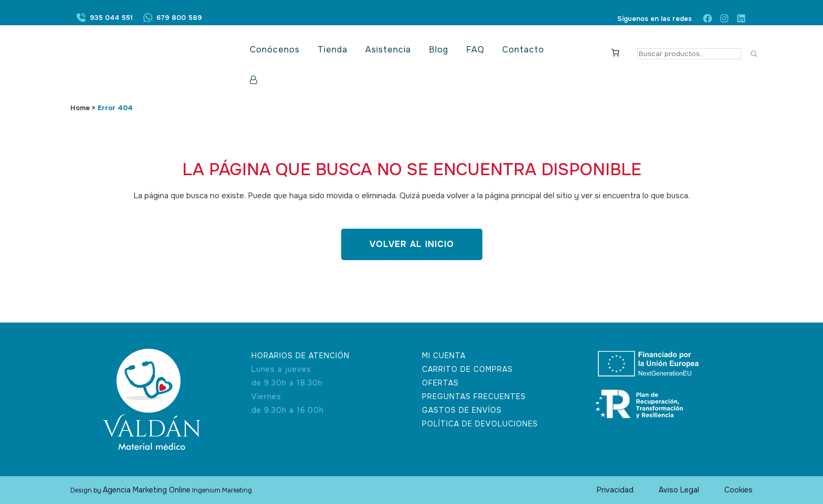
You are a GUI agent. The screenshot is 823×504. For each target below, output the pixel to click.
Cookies (738, 490)
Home (80, 108)
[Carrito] (616, 52)
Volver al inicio (412, 244)
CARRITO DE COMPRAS (467, 369)
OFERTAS (440, 383)
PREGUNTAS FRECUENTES (474, 396)
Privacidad (615, 490)
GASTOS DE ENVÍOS (462, 410)
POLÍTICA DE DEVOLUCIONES (480, 424)
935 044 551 (111, 19)
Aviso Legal (679, 490)
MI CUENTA (444, 356)
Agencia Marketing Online (147, 490)
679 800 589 (179, 19)
